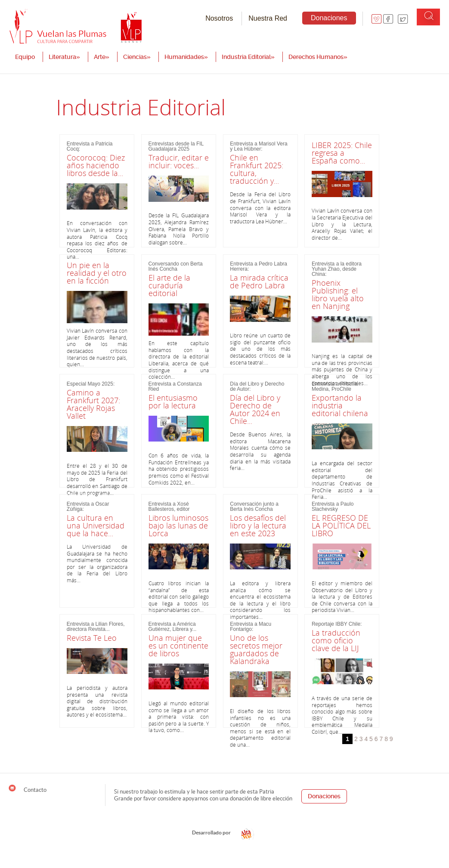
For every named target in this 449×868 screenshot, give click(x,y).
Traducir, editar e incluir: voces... (179, 161)
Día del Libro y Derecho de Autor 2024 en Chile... (255, 409)
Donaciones (329, 18)
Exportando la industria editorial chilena (340, 405)
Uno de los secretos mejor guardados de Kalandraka (256, 649)
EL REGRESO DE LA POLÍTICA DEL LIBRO (341, 525)
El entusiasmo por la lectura (173, 402)
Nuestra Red (268, 18)
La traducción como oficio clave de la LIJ (336, 640)
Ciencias (137, 57)
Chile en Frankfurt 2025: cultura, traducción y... (257, 169)
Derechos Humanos (318, 57)
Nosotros (219, 18)
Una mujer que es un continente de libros (178, 646)
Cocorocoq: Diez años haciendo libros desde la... (96, 165)
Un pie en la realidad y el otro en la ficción (97, 273)
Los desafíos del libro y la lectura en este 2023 (258, 525)
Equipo (25, 57)
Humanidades (186, 57)
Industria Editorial (248, 57)
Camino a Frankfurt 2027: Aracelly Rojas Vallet (93, 404)
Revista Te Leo (92, 638)
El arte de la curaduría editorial (169, 285)
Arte (102, 57)
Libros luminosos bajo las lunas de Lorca (178, 525)
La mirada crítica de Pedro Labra (259, 281)
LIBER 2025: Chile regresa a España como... (342, 153)
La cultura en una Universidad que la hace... (96, 525)
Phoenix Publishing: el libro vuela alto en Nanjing (338, 294)
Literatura (64, 57)
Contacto (27, 788)
